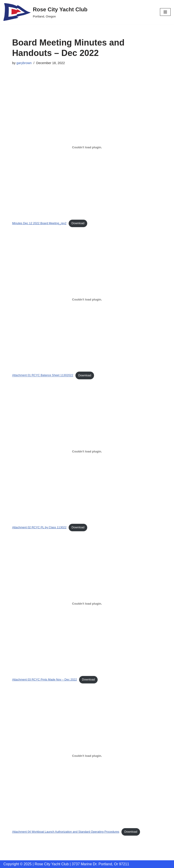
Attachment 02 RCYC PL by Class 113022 (39, 527)
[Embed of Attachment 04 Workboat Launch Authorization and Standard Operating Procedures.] (87, 756)
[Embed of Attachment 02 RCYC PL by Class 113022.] (87, 452)
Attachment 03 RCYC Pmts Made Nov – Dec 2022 (44, 679)
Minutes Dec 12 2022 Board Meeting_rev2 (39, 223)
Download (78, 223)
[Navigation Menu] (165, 12)
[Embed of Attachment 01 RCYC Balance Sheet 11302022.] (87, 299)
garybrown (24, 63)
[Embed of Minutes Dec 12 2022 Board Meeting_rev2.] (87, 147)
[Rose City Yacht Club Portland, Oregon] (45, 12)
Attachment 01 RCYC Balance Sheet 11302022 (43, 375)
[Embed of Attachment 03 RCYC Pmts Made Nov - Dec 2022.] (87, 604)
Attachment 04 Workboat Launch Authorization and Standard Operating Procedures (66, 832)
